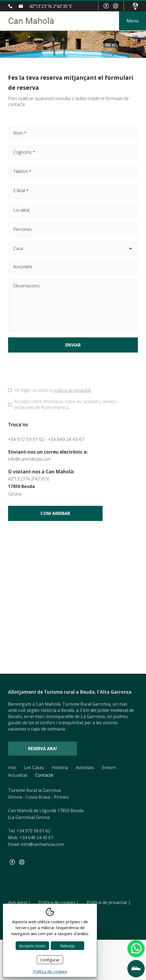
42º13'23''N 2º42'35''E (51, 6)
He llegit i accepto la (53, 390)
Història (60, 768)
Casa (73, 248)
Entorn (109, 768)
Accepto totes (32, 946)
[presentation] (49, 371)
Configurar (50, 960)
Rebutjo (68, 946)
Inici (12, 768)
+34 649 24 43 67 (66, 439)
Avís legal (19, 902)
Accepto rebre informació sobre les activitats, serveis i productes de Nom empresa (66, 404)
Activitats (85, 768)
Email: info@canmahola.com (36, 844)
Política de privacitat (109, 902)
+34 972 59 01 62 (11, 6)
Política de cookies (59, 902)
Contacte (44, 775)
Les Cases (34, 768)
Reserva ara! (43, 749)
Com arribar (55, 513)
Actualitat (18, 775)
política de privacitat (72, 390)
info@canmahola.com (22, 6)
